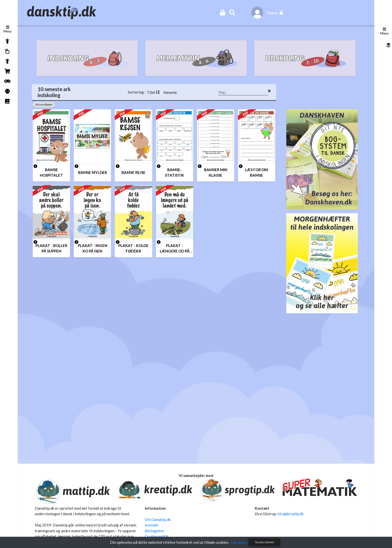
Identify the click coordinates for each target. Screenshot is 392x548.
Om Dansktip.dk (158, 519)
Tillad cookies (264, 542)
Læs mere (239, 542)
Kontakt (152, 525)
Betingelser (155, 530)
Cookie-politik (157, 536)
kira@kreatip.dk (290, 513)
